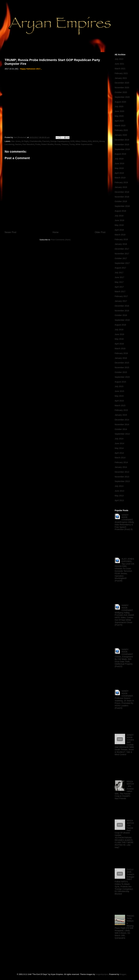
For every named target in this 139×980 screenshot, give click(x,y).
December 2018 (122, 192)
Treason (65, 144)
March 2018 (120, 235)
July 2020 (119, 106)
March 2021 (120, 69)
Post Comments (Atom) (61, 240)
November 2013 (122, 477)
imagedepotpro (102, 974)
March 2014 (120, 458)
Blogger (123, 974)
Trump (72, 144)
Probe (38, 144)
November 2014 (122, 424)
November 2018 (122, 197)
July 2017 (119, 273)
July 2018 (119, 216)
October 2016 (121, 315)
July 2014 (119, 439)
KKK (90, 141)
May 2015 (119, 396)
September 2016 (122, 320)
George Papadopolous (60, 141)
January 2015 (121, 415)
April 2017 (119, 287)
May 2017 (119, 282)
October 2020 (121, 92)
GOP (72, 141)
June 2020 (119, 111)
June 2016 (119, 334)
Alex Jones (16, 141)
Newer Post (10, 232)
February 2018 (121, 239)
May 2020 (119, 116)
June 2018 (119, 220)
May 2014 (119, 448)
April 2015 (119, 401)
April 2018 (119, 230)
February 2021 (121, 73)
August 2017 (120, 268)
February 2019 (121, 182)
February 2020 (121, 130)
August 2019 (120, 154)
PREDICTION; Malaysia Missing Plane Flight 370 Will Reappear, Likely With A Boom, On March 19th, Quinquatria (125, 927)
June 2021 (119, 64)
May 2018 (119, 225)
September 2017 (122, 263)
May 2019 (119, 168)
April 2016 (119, 344)
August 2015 (120, 382)
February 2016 (121, 353)
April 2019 (119, 173)
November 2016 (122, 311)
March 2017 (120, 292)
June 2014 (119, 443)
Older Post (100, 232)
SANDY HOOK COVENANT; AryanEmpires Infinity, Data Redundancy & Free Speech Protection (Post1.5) (124, 522)
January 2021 (121, 78)
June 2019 (119, 163)
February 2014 (121, 462)
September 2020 (122, 97)
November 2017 (122, 254)
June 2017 (119, 277)
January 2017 (121, 301)
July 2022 (119, 59)
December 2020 (122, 83)
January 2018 (121, 244)
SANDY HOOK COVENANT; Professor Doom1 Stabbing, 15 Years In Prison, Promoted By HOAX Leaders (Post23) (124, 699)
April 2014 (119, 453)
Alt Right (25, 141)
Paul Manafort (28, 144)
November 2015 (122, 367)
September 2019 (122, 149)
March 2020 (120, 126)
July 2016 (119, 330)
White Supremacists (84, 144)
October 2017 (121, 258)
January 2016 (121, 358)
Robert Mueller (47, 144)
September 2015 (122, 377)
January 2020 (121, 135)
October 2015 (121, 372)
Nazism (18, 144)
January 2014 (121, 467)
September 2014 (122, 434)
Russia (57, 144)
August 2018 (120, 211)
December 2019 (122, 140)
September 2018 (122, 206)
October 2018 (121, 201)
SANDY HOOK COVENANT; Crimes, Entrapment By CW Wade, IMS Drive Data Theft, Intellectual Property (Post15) (124, 658)
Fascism (46, 141)
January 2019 (121, 187)
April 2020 (119, 121)
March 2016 (120, 349)
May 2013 (119, 496)
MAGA (95, 141)
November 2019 (122, 145)
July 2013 (119, 486)
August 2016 (120, 325)
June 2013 (119, 491)
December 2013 (122, 472)
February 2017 (121, 296)
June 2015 (119, 391)
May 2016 (119, 339)
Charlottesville (35, 141)
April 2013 (119, 500)
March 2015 (120, 406)
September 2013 (122, 481)
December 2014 (122, 420)
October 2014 (121, 429)
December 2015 (122, 363)
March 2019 (120, 178)
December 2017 (122, 249)
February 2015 (121, 410)
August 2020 (120, 102)
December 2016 (122, 306)
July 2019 (119, 159)
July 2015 (119, 386)
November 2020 (122, 88)
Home (56, 232)
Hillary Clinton (81, 141)
